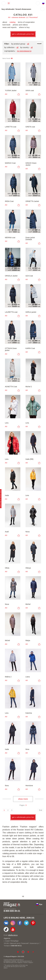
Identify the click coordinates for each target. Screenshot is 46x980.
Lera (7, 423)
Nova (28, 532)
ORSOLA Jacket (11, 276)
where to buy (24, 27)
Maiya (28, 640)
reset (39, 44)
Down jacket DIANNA (30, 239)
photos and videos (20, 25)
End (41, 810)
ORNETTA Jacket (32, 201)
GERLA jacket (31, 312)
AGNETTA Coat (11, 387)
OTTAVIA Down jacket (11, 349)
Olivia (7, 568)
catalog (13, 22)
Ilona (27, 749)
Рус (41, 904)
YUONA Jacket (11, 90)
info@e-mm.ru (13, 935)
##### (15, 85)
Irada (7, 495)
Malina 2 (8, 677)
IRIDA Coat (9, 201)
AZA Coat (29, 276)
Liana (28, 677)
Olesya (28, 568)
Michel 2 (29, 387)
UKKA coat (30, 90)
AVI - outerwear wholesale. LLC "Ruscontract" (23, 17)
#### (36, 85)
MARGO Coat (10, 163)
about (5, 22)
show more (23, 799)
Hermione (29, 786)
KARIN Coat (30, 348)
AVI (6, 94)
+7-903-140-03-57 (16, 946)
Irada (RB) (30, 459)
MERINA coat (10, 238)
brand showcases (23, 9)
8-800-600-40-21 (12, 911)
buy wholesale (8, 9)
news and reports (10, 27)
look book (6, 25)
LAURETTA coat (11, 312)
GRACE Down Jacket (31, 164)
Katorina (29, 713)
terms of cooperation (26, 22)
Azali (7, 532)
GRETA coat (30, 127)
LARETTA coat (11, 127)
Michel (28, 604)
